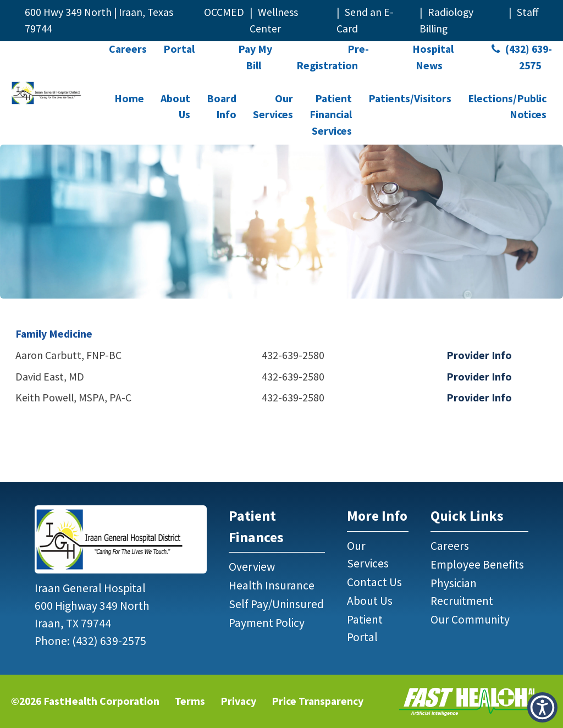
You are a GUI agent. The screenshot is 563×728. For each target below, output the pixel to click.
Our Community (470, 619)
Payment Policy (267, 623)
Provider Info (479, 355)
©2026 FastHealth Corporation (85, 701)
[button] (542, 707)
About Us (175, 107)
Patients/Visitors (410, 98)
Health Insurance (272, 585)
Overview (252, 567)
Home (129, 98)
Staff (528, 12)
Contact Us (374, 582)
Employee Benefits (477, 564)
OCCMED (224, 12)
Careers (128, 49)
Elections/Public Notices (507, 107)
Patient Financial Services (331, 115)
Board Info (222, 107)
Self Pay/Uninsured (276, 604)
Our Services (273, 107)
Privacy (238, 701)
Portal (179, 49)
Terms (190, 701)
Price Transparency (318, 701)
